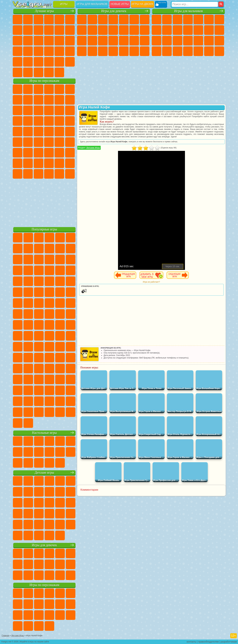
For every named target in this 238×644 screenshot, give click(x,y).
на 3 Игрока (28, 62)
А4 (18, 153)
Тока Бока (39, 163)
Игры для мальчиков (92, 4)
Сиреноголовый (39, 142)
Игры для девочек (114, 11)
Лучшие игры (44, 11)
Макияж (145, 41)
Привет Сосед (18, 163)
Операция (134, 41)
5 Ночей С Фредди (70, 89)
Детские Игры (49, 20)
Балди (28, 153)
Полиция (178, 41)
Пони (82, 20)
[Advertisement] (44, 202)
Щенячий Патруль (39, 89)
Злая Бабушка (59, 100)
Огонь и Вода (103, 20)
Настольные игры (44, 433)
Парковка (157, 20)
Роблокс (59, 153)
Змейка (70, 51)
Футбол (167, 20)
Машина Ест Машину (219, 41)
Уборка (124, 51)
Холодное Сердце (103, 30)
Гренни (39, 153)
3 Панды (59, 110)
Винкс (145, 51)
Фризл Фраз (18, 132)
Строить (49, 72)
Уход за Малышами (103, 51)
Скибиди (39, 174)
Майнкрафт (219, 20)
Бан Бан (28, 174)
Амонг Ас (49, 142)
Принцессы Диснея (82, 51)
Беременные (92, 41)
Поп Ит (28, 30)
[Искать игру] (195, 4)
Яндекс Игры (18, 30)
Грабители (209, 41)
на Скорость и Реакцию (49, 51)
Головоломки (18, 62)
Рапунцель (103, 41)
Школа (59, 62)
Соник (28, 121)
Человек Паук (70, 121)
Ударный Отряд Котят (49, 121)
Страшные (18, 41)
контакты (191, 642)
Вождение (18, 72)
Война (39, 72)
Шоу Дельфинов (49, 110)
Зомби (198, 20)
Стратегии (178, 20)
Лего (70, 100)
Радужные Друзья (28, 163)
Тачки (70, 110)
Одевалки (124, 30)
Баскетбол (70, 62)
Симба (59, 163)
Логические (28, 41)
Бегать (209, 51)
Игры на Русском (59, 41)
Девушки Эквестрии (92, 20)
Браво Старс (59, 142)
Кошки (113, 30)
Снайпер (157, 41)
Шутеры (198, 51)
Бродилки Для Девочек (145, 20)
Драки (209, 30)
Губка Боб (28, 89)
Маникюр (124, 41)
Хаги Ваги (49, 153)
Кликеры (39, 41)
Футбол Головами (28, 72)
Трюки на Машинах (59, 51)
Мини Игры (39, 51)
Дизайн (113, 51)
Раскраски (82, 30)
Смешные (59, 30)
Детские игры (44, 473)
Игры (64, 4)
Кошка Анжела (92, 30)
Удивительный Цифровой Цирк (70, 174)
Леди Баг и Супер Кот (49, 100)
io (70, 30)
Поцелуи (145, 30)
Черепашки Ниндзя (167, 30)
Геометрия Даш (39, 30)
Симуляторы (39, 20)
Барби (113, 20)
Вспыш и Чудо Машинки (18, 121)
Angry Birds (28, 110)
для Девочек (28, 20)
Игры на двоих (142, 4)
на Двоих (59, 20)
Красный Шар (28, 100)
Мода (92, 51)
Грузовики (198, 30)
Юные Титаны (70, 132)
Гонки (219, 30)
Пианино (134, 51)
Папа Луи (82, 41)
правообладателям (208, 642)
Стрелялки (219, 51)
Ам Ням (39, 110)
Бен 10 (167, 51)
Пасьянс (49, 41)
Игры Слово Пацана (70, 163)
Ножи (70, 41)
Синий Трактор (18, 142)
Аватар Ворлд (49, 163)
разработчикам (229, 642)
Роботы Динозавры (188, 41)
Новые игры (120, 4)
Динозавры (18, 51)
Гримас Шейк (49, 174)
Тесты (124, 20)
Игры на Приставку (59, 72)
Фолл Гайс (28, 142)
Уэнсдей (18, 174)
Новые (18, 20)
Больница (113, 41)
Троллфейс (39, 100)
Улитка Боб (18, 100)
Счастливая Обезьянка (49, 132)
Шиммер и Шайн (39, 132)
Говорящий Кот (49, 89)
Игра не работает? (151, 282)
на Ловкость (70, 20)
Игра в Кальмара (70, 142)
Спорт (49, 30)
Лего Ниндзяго (59, 89)
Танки (188, 20)
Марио (59, 121)
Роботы (167, 41)
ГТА (157, 51)
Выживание (198, 41)
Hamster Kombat (59, 174)
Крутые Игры (49, 62)
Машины (157, 30)
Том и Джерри (59, 132)
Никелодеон (39, 62)
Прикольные (28, 51)
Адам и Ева (28, 132)
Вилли (18, 89)
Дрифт (178, 51)
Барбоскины (39, 121)
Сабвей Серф (18, 110)
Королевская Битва (209, 20)
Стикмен (188, 30)
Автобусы (188, 51)
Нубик (70, 153)
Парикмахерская (134, 30)
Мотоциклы (178, 30)
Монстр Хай (134, 20)
